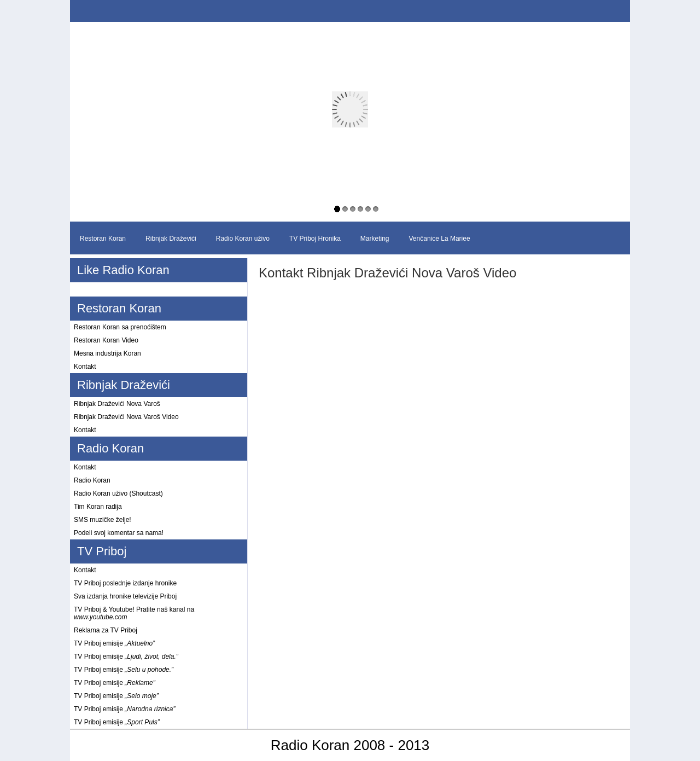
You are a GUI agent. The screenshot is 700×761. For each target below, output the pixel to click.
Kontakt (85, 367)
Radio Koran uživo (243, 239)
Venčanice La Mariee (440, 239)
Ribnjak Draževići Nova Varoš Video (126, 417)
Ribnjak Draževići (171, 239)
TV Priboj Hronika (315, 239)
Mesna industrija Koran (107, 353)
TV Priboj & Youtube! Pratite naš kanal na (134, 613)
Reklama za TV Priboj (106, 630)
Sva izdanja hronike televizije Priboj (125, 596)
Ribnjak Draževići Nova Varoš (117, 404)
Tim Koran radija (98, 507)
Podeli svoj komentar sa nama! (119, 533)
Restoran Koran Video (106, 340)
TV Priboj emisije (114, 643)
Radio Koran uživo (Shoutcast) (118, 493)
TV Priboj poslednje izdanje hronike (125, 583)
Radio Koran (92, 480)
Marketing (375, 239)
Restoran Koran (103, 239)
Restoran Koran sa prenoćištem (120, 327)
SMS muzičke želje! (103, 520)
